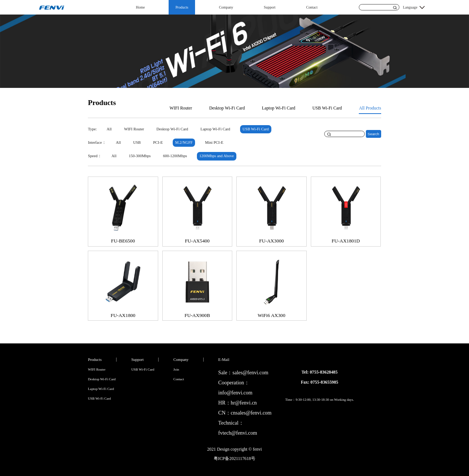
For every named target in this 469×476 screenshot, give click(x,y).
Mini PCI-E (214, 142)
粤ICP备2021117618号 (234, 458)
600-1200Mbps (175, 156)
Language (410, 7)
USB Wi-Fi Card (327, 108)
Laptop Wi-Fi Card (279, 108)
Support (270, 7)
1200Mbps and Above (216, 156)
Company (226, 7)
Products (182, 7)
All (109, 129)
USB (137, 142)
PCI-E (158, 142)
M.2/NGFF (184, 142)
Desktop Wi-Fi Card (227, 108)
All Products (370, 108)
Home (140, 7)
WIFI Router (181, 108)
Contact (312, 7)
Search (374, 134)
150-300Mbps (140, 156)
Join (176, 369)
